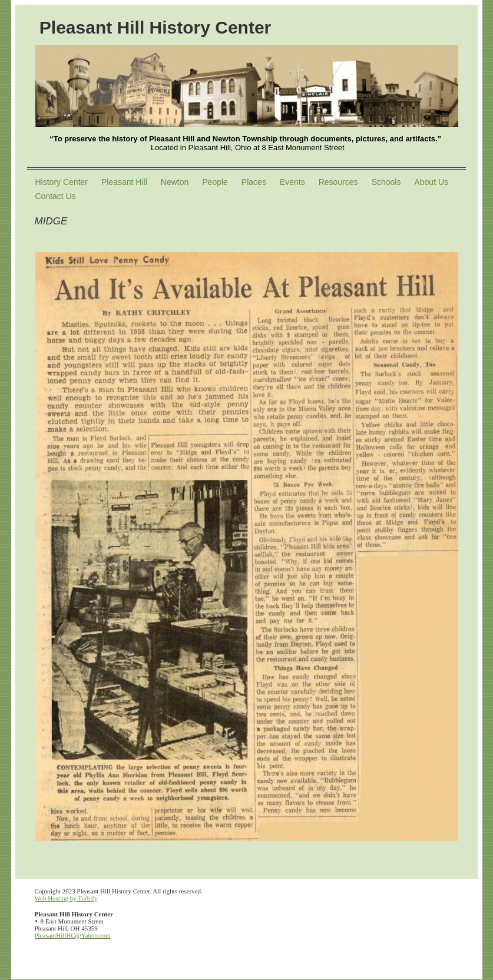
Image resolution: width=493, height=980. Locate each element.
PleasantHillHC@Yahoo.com (73, 935)
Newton (175, 182)
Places (254, 182)
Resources (338, 182)
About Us (431, 182)
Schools (386, 182)
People (215, 182)
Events (292, 182)
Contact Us (56, 196)
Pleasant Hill (124, 182)
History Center (62, 182)
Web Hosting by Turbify (66, 898)
